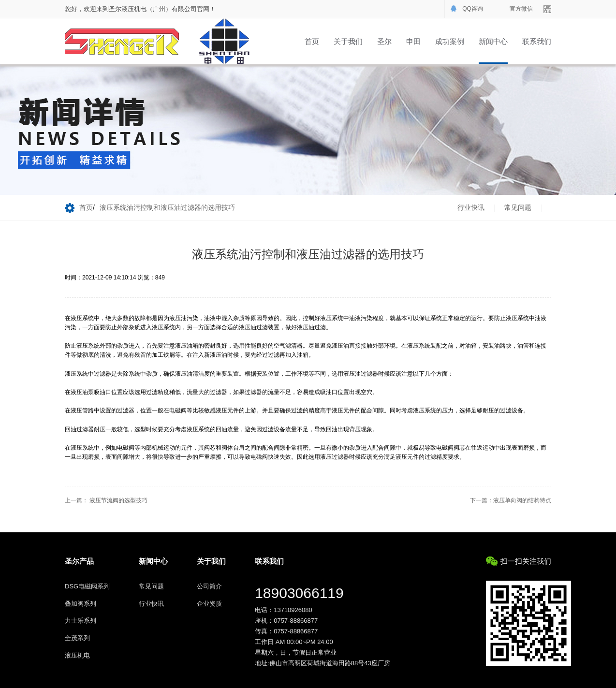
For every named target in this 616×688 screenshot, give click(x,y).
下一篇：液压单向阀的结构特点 (511, 500)
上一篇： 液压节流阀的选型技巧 (106, 500)
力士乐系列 (81, 621)
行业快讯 (471, 207)
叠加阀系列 (81, 604)
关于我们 (348, 41)
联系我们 (537, 41)
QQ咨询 (473, 9)
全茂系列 (77, 638)
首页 (312, 41)
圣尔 (384, 41)
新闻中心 (493, 41)
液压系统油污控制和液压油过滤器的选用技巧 (167, 207)
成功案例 (450, 41)
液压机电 (77, 655)
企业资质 (209, 604)
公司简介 (209, 586)
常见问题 (518, 207)
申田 (413, 41)
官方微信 (521, 9)
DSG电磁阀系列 (87, 586)
